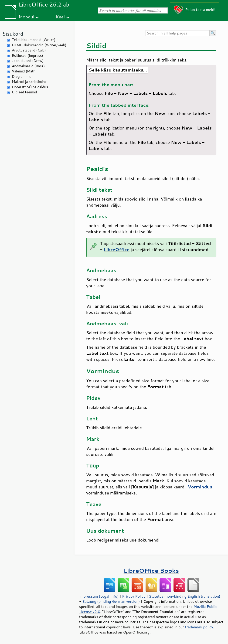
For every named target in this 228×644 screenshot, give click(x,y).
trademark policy (199, 627)
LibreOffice (117, 249)
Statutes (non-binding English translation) (184, 596)
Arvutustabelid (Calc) (29, 50)
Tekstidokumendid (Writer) (34, 40)
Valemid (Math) (24, 71)
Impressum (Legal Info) (99, 596)
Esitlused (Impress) (27, 56)
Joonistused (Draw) (28, 61)
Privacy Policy (134, 596)
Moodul (26, 17)
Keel (60, 17)
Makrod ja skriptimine (29, 82)
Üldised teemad (24, 92)
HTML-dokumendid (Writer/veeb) (39, 45)
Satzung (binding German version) (111, 601)
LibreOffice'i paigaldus (30, 87)
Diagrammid (22, 77)
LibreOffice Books (151, 571)
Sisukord (13, 34)
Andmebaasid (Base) (28, 66)
